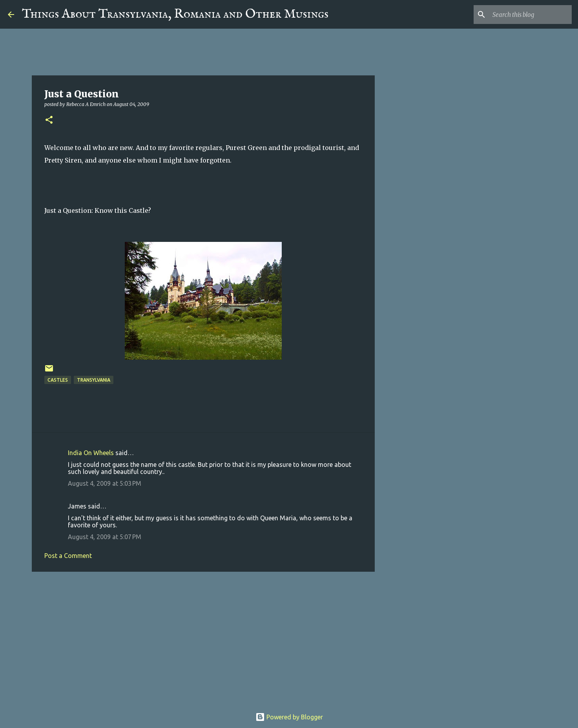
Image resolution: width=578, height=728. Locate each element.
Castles (58, 380)
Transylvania (94, 380)
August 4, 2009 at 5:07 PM (105, 537)
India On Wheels (91, 453)
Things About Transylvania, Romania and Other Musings (175, 14)
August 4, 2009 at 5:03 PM (105, 483)
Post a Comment (68, 556)
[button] (49, 120)
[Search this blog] (531, 15)
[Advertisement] (203, 638)
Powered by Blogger (289, 717)
